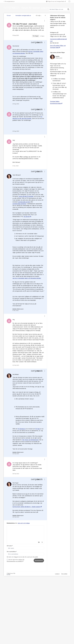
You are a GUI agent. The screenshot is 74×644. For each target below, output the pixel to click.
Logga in (57, 574)
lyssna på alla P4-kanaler (26, 196)
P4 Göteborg (22, 429)
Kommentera (39, 561)
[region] (25, 29)
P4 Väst (38, 429)
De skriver (27, 217)
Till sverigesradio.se (9, 1)
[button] (39, 542)
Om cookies (64, 574)
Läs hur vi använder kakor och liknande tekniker (27, 278)
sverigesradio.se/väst (24, 202)
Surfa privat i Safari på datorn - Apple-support (27, 507)
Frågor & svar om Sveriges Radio (55, 1)
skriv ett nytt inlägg (24, 523)
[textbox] (25, 533)
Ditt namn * (10, 546)
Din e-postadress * (12, 552)
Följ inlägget (36, 36)
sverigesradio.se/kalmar (19, 204)
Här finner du (30, 440)
